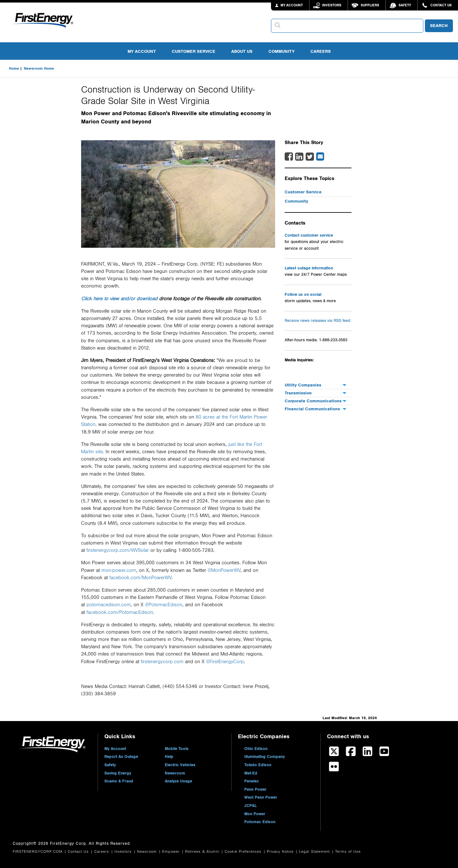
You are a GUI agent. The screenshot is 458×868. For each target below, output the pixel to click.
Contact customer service (309, 235)
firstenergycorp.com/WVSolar (118, 550)
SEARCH (439, 26)
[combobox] (347, 26)
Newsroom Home (39, 68)
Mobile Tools (177, 749)
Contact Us (441, 5)
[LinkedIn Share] (299, 159)
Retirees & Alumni (203, 852)
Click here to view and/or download (119, 299)
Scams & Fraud (119, 781)
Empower (172, 852)
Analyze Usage (178, 781)
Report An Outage (121, 757)
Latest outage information (309, 268)
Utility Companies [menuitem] (303, 385)
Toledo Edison (258, 765)
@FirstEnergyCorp (225, 662)
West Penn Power (261, 797)
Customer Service (194, 51)
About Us (242, 51)
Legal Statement (315, 852)
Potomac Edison (260, 822)
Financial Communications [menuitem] (312, 409)
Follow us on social (303, 295)
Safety (405, 5)
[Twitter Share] (310, 159)
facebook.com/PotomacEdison (120, 612)
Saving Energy (118, 773)
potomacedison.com (109, 605)
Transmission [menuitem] (298, 393)
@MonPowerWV (224, 570)
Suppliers (370, 5)
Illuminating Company (264, 757)
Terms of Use (348, 852)
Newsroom (175, 773)
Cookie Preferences (244, 852)
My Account (142, 51)
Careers (321, 51)
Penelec (252, 781)
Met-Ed (251, 773)
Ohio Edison (256, 749)
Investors (332, 5)
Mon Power (255, 814)
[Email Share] (320, 156)
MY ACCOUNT (292, 5)
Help (169, 757)
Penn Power (255, 789)
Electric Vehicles (180, 765)
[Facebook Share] (289, 159)
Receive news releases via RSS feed (317, 321)
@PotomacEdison (164, 605)
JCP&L (250, 806)
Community (281, 51)
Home (14, 68)
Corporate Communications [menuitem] (313, 401)
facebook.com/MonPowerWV (140, 578)
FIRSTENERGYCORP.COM (38, 852)
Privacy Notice (281, 852)
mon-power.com (119, 570)
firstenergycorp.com (162, 662)
